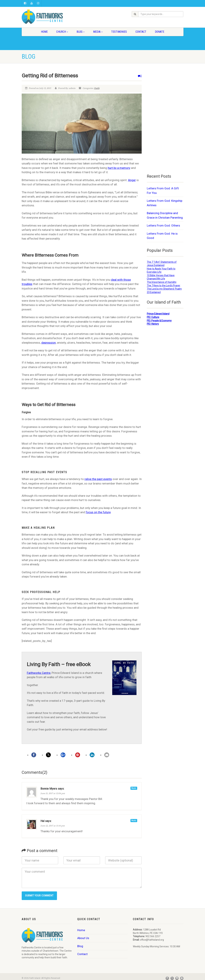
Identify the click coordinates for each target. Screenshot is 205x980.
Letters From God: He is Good (162, 236)
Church (62, 32)
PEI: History (153, 324)
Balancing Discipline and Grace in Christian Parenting (165, 215)
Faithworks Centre (39, 673)
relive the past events (98, 479)
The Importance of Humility (162, 282)
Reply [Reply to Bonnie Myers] (134, 788)
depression (49, 343)
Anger (132, 180)
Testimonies (119, 32)
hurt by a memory (119, 168)
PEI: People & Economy (159, 321)
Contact (141, 32)
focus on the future (98, 512)
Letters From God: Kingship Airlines (165, 203)
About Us (83, 938)
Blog (81, 32)
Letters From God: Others (163, 225)
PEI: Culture (153, 317)
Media (98, 32)
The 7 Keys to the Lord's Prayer (164, 286)
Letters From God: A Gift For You (163, 191)
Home (44, 32)
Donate (160, 32)
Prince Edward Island (158, 314)
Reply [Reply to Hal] (134, 820)
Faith (97, 88)
